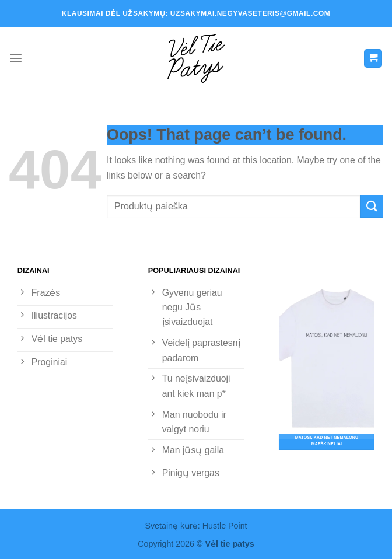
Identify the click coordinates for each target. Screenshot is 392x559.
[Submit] (372, 206)
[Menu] (16, 59)
